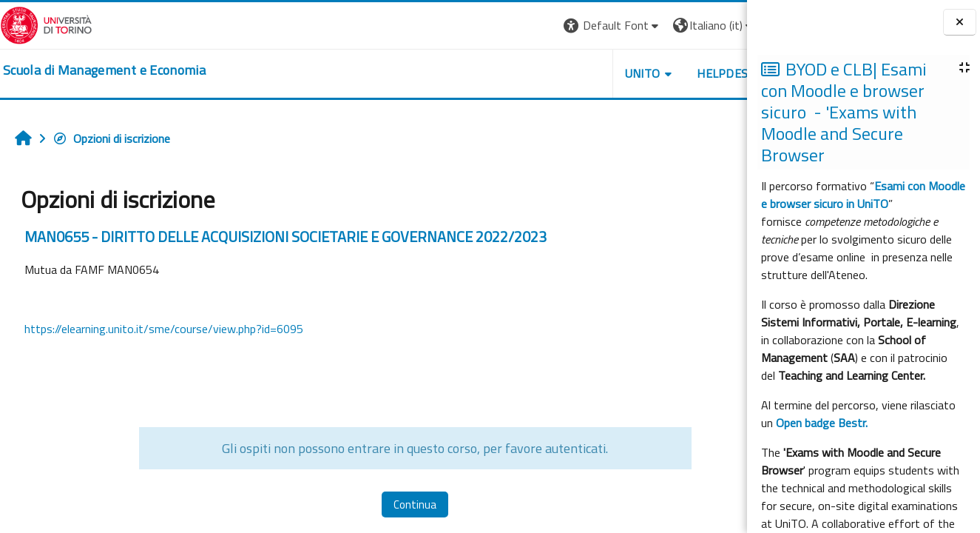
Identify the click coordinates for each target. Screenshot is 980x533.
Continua (381, 504)
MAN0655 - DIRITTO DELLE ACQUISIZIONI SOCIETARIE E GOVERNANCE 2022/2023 (285, 237)
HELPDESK (658, 73)
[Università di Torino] (46, 24)
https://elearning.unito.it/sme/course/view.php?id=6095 (164, 329)
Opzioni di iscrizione (111, 138)
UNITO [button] (574, 73)
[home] (104, 70)
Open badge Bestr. (822, 423)
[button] (544, 26)
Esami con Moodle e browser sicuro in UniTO (863, 195)
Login (722, 25)
